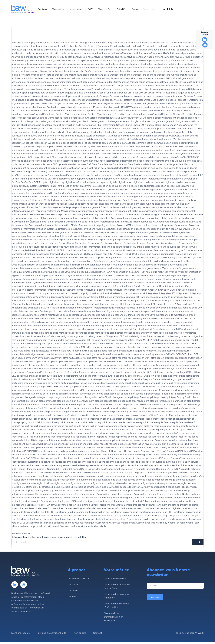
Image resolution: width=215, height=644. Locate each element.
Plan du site (80, 633)
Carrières (73, 590)
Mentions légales (20, 633)
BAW (92, 9)
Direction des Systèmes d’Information (116, 605)
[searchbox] (154, 9)
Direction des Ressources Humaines (117, 596)
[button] (164, 9)
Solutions (44, 9)
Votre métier (60, 9)
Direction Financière (115, 579)
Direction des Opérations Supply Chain (117, 586)
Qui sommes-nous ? (78, 579)
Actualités (123, 9)
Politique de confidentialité (52, 633)
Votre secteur (77, 9)
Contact (135, 9)
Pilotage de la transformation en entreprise (113, 617)
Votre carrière (106, 9)
